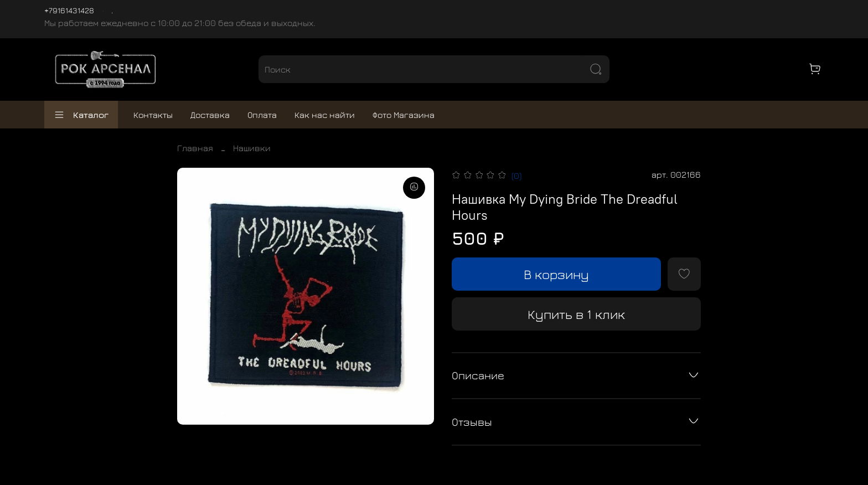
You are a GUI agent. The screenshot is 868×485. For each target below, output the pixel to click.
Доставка (210, 115)
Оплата (262, 115)
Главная (195, 148)
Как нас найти (325, 115)
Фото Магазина (404, 115)
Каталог (81, 115)
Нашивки (252, 148)
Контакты (153, 115)
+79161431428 (69, 10)
